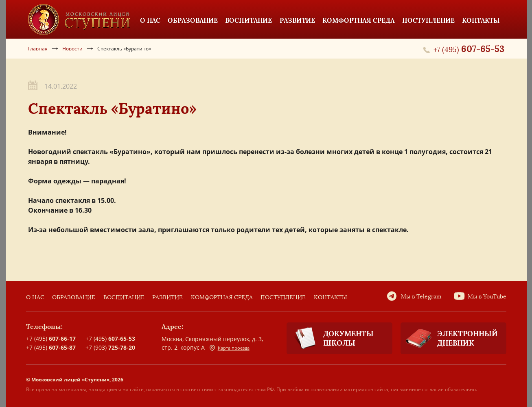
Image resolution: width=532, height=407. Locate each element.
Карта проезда (230, 348)
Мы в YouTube (487, 297)
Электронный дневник (449, 338)
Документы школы (330, 338)
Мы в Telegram (421, 297)
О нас (35, 297)
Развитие (167, 297)
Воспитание (124, 297)
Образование (74, 297)
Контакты (331, 297)
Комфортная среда (222, 297)
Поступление (283, 297)
